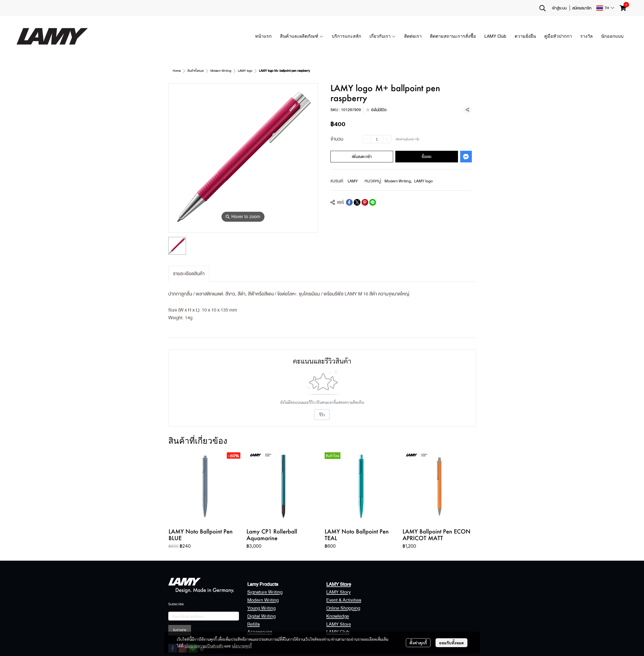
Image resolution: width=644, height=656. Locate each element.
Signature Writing (265, 592)
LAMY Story (338, 592)
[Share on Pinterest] (365, 202)
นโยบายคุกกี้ (242, 646)
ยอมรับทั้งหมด (451, 643)
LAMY (353, 181)
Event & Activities (344, 600)
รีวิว (322, 415)
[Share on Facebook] (349, 202)
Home (177, 71)
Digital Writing (261, 616)
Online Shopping (343, 608)
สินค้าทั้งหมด (196, 71)
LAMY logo (245, 71)
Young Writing (261, 608)
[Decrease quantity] (367, 139)
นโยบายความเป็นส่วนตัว (204, 646)
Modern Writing (221, 71)
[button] (543, 8)
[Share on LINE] (373, 202)
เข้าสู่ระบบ (559, 8)
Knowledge (338, 616)
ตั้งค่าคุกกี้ (418, 643)
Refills (254, 624)
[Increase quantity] (387, 139)
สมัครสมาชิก (582, 8)
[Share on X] (357, 202)
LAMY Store (339, 624)
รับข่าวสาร (180, 630)
